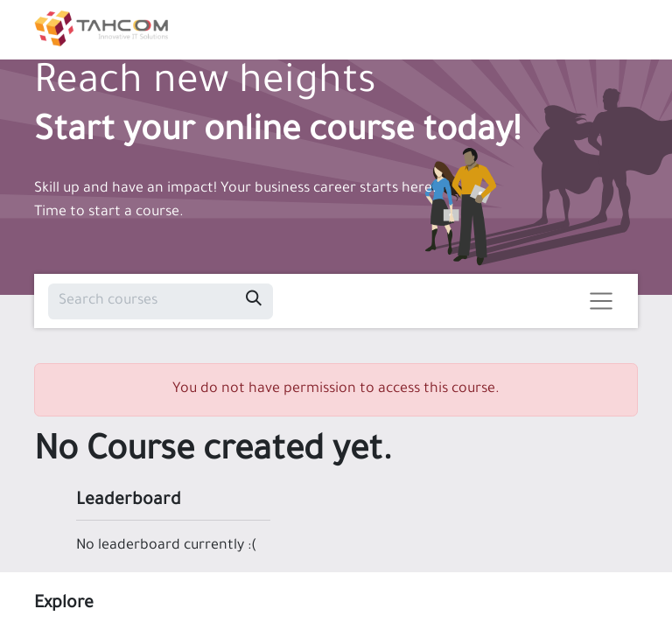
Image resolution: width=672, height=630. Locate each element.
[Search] (254, 301)
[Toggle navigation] (602, 301)
